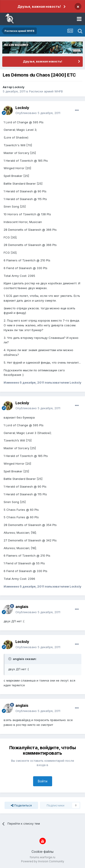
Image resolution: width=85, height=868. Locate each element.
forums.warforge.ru (42, 857)
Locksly (19, 87)
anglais (22, 607)
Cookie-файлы (42, 852)
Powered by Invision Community (43, 861)
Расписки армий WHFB (46, 91)
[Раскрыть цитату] (10, 659)
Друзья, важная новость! (39, 6)
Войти (43, 781)
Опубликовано (38, 113)
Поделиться (21, 805)
